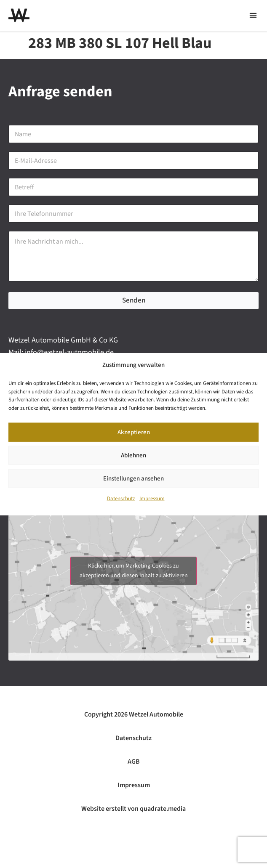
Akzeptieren (134, 432)
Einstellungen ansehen (133, 479)
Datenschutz (121, 499)
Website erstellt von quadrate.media (133, 809)
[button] (253, 15)
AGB (134, 762)
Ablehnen (133, 455)
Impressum (152, 499)
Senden (134, 300)
